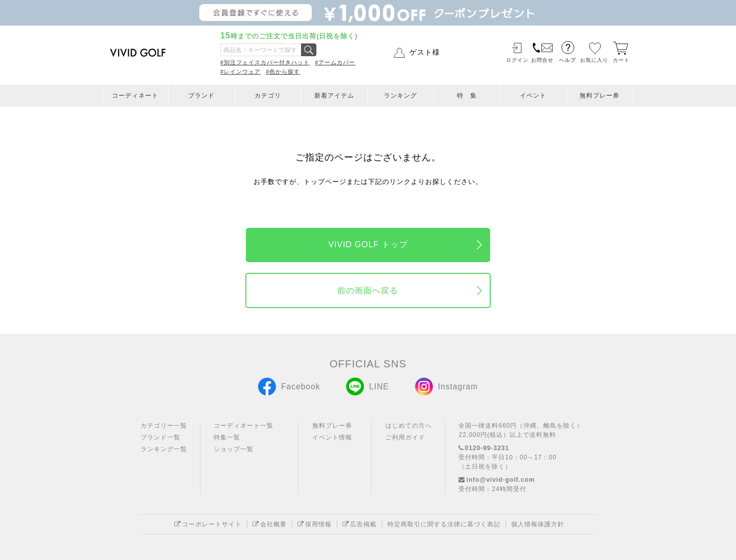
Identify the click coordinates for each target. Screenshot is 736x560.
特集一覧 (227, 437)
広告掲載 (360, 524)
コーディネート (135, 96)
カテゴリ (268, 96)
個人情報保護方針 (538, 524)
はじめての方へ (409, 426)
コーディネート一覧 (244, 426)
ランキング (400, 96)
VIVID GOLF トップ (368, 244)
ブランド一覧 (160, 437)
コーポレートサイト (208, 524)
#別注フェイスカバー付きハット (265, 62)
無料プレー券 (600, 96)
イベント (533, 96)
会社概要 (270, 524)
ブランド (201, 96)
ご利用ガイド (405, 437)
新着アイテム (334, 96)
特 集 (467, 96)
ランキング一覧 (164, 449)
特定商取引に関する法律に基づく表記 (444, 524)
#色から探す (283, 72)
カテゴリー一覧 (164, 426)
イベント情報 (332, 437)
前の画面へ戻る (368, 290)
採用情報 (315, 524)
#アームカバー (335, 62)
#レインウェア (240, 72)
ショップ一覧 (234, 449)
